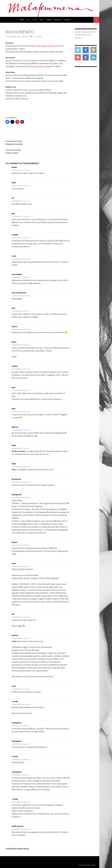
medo (14, 564)
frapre (14, 342)
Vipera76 (15, 427)
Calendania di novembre (38, 143)
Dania (26, 37)
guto (13, 213)
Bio (28, 20)
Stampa (49, 20)
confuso (15, 366)
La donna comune (38, 151)
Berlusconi (10, 75)
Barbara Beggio (91, 865)
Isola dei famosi (36, 66)
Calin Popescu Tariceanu (46, 46)
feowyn (15, 542)
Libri (41, 20)
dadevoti (15, 635)
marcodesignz (17, 274)
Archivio (58, 20)
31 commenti (37, 37)
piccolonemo (16, 479)
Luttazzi (9, 61)
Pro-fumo (33, 90)
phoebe (14, 167)
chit (13, 614)
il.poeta (15, 326)
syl (13, 198)
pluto (14, 409)
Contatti (67, 20)
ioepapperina (17, 495)
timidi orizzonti (18, 826)
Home (22, 20)
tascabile (15, 235)
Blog (35, 20)
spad (13, 308)
